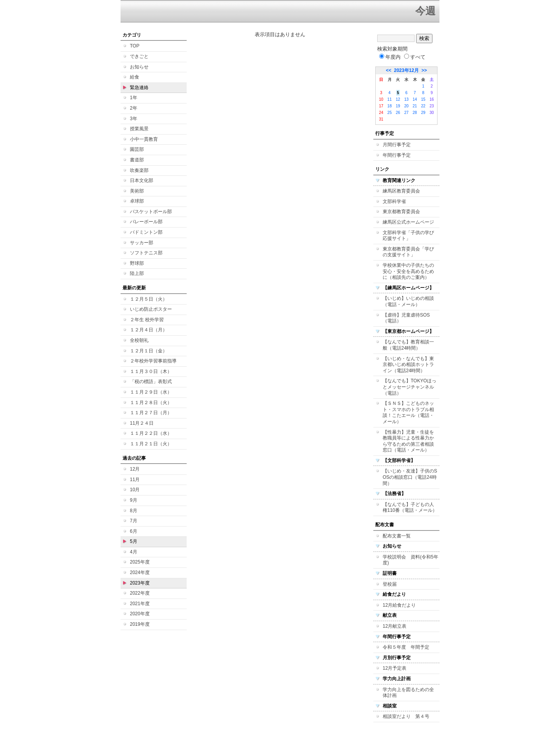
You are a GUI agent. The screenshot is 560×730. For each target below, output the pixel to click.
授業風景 (139, 129)
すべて (415, 57)
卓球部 (137, 201)
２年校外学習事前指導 (153, 361)
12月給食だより (399, 605)
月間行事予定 (397, 145)
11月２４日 (142, 423)
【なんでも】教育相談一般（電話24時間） (408, 345)
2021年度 (140, 604)
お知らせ (139, 67)
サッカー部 (142, 243)
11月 (135, 480)
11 (389, 99)
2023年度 (140, 583)
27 (406, 113)
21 (415, 106)
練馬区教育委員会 (401, 191)
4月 (134, 552)
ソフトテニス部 (146, 253)
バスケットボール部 (151, 212)
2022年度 (140, 593)
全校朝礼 (139, 340)
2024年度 (140, 572)
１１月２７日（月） (151, 413)
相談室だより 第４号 (406, 716)
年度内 (390, 57)
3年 (134, 119)
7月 (134, 521)
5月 (134, 541)
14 (415, 99)
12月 (135, 469)
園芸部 (137, 149)
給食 (135, 77)
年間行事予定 (397, 155)
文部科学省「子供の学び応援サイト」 (408, 236)
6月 (134, 531)
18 (389, 106)
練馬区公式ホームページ (408, 222)
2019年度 (140, 624)
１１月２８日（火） (151, 403)
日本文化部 (142, 180)
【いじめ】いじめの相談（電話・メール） (408, 301)
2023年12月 (406, 70)
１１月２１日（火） (151, 444)
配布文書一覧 (397, 536)
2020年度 (140, 614)
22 (423, 106)
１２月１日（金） (149, 351)
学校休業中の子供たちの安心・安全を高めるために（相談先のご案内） (408, 271)
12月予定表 (395, 668)
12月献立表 (395, 626)
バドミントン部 (146, 232)
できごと (139, 56)
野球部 (137, 263)
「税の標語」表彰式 (151, 382)
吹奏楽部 (139, 170)
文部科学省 (394, 201)
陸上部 (137, 273)
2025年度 (140, 562)
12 (398, 99)
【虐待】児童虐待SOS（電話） (406, 318)
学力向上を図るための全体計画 (408, 693)
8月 (134, 511)
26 (398, 113)
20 (406, 106)
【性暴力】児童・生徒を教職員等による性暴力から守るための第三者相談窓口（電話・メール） (408, 441)
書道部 (137, 160)
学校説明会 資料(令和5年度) (410, 560)
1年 (134, 98)
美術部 (137, 191)
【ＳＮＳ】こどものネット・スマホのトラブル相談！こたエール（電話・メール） (408, 412)
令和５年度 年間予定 (406, 647)
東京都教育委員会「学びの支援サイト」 (408, 252)
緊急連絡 (139, 88)
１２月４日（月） (149, 330)
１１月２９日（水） (151, 392)
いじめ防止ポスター (151, 309)
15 (423, 99)
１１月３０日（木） (151, 371)
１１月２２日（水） (151, 433)
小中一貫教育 (144, 139)
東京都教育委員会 (401, 212)
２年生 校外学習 (147, 320)
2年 (134, 108)
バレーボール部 (146, 222)
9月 (134, 500)
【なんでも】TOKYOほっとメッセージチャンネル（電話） (409, 387)
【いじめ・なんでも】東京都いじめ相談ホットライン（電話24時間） (408, 365)
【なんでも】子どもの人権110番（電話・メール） (410, 508)
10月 (135, 490)
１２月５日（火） (149, 299)
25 (389, 113)
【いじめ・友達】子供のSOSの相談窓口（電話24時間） (410, 477)
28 (415, 113)
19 (398, 106)
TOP (135, 46)
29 (423, 113)
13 (406, 99)
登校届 (390, 584)
